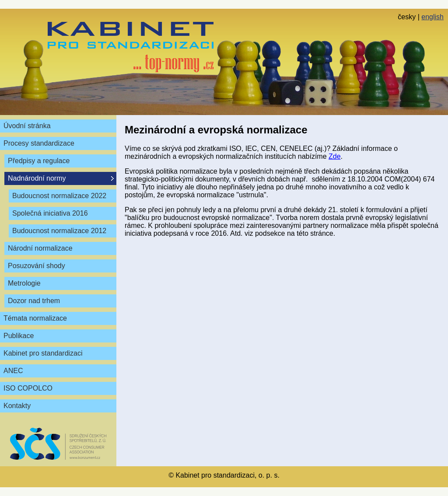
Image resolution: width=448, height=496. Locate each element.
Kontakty (17, 406)
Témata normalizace (35, 318)
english (432, 17)
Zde (335, 156)
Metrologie (24, 283)
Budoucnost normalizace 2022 (59, 196)
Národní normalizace (40, 248)
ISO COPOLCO (28, 388)
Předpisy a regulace (39, 161)
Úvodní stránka (27, 126)
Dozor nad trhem (34, 301)
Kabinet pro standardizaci (43, 353)
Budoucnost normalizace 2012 (59, 231)
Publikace (19, 336)
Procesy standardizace (39, 143)
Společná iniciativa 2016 (50, 213)
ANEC (13, 371)
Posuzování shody (37, 266)
